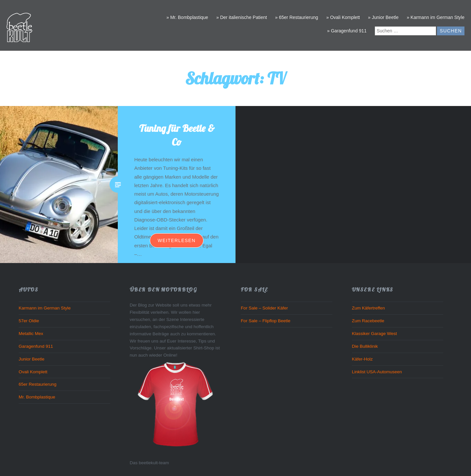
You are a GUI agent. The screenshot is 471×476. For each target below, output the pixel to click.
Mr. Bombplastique (37, 397)
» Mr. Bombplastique (187, 17)
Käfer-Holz (362, 359)
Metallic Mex (31, 334)
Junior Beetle (32, 359)
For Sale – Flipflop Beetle (266, 321)
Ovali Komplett (33, 372)
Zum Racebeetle (368, 321)
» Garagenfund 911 (347, 31)
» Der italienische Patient (242, 17)
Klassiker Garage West (375, 334)
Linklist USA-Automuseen (377, 372)
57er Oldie (29, 321)
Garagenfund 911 (36, 346)
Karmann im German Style (45, 308)
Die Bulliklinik (365, 346)
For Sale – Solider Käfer (264, 308)
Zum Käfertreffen (368, 308)
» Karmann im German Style (436, 17)
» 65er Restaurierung (297, 17)
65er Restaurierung (38, 384)
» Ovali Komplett (343, 17)
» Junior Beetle (383, 17)
